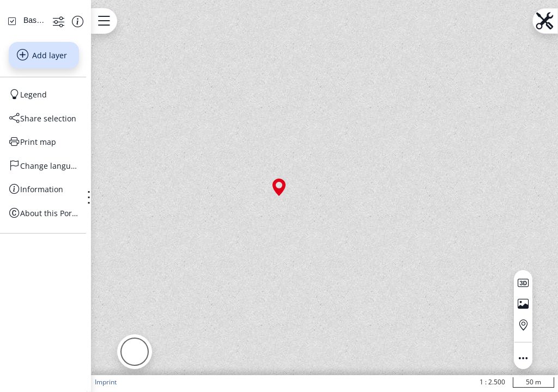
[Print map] (68, 235)
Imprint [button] (154, 382)
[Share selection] (68, 211)
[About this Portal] (68, 305)
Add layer (66, 148)
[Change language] (68, 258)
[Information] (68, 282)
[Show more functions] (96, 114)
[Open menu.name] (152, 21)
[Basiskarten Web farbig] (58, 113)
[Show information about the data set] (115, 114)
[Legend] (68, 187)
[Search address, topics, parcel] (60, 76)
